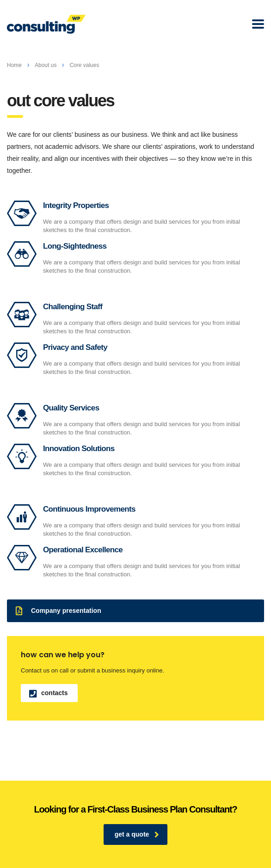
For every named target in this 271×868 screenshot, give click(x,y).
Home (14, 65)
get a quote (137, 834)
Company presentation (59, 611)
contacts (49, 693)
